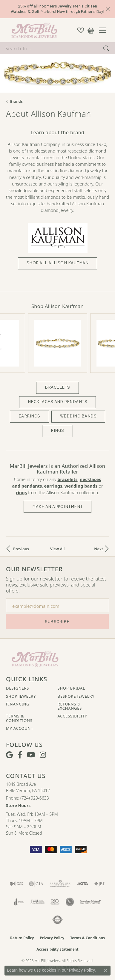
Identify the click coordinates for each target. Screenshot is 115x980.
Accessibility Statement (57, 948)
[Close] (108, 9)
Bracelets (57, 386)
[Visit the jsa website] (70, 901)
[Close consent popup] (106, 970)
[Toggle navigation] (105, 30)
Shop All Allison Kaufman (58, 263)
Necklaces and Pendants (58, 401)
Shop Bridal (71, 687)
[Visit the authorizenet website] (57, 919)
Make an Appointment (57, 505)
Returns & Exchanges (70, 705)
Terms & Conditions (19, 717)
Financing (18, 703)
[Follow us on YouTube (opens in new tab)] (31, 754)
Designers (17, 687)
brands (16, 101)
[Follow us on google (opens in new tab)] (9, 754)
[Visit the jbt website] (100, 883)
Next (99, 548)
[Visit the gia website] (36, 883)
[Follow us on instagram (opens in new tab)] (43, 754)
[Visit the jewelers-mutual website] (90, 901)
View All (57, 548)
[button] (81, 30)
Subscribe (57, 620)
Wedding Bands (78, 415)
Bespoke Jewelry (76, 695)
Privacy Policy (52, 937)
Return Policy (22, 937)
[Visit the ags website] (60, 883)
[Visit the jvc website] (37, 901)
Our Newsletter (34, 568)
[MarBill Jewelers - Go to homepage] (35, 657)
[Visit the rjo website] (55, 901)
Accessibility (72, 715)
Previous (21, 548)
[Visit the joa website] (19, 901)
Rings (57, 429)
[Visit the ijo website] (16, 883)
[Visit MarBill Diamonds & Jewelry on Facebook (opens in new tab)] (20, 754)
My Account (20, 727)
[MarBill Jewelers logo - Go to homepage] (33, 30)
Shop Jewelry (21, 695)
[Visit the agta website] (82, 883)
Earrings (29, 415)
